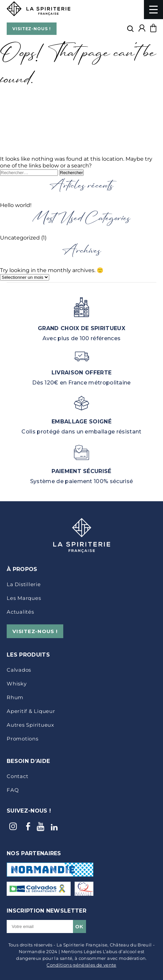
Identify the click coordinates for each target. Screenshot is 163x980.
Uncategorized (20, 238)
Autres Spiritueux (30, 725)
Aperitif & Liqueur (31, 711)
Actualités (20, 612)
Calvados (19, 670)
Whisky (17, 684)
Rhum (15, 697)
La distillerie (24, 584)
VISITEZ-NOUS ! (32, 29)
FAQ (13, 790)
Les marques (24, 598)
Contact (17, 776)
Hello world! (16, 205)
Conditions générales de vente (81, 965)
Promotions (23, 739)
